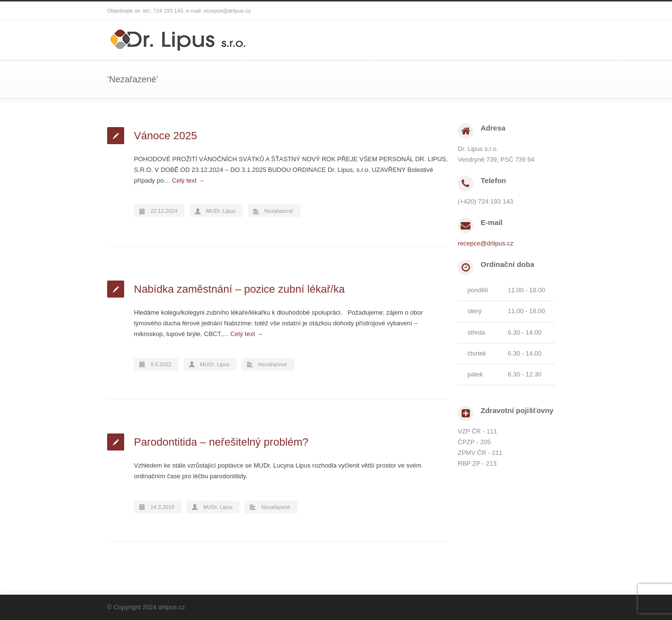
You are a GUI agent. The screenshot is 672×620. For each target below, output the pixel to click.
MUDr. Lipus (221, 211)
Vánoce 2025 (166, 136)
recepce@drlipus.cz (227, 11)
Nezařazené (279, 211)
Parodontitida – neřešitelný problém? (221, 442)
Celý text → (188, 180)
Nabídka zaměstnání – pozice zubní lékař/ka (239, 289)
